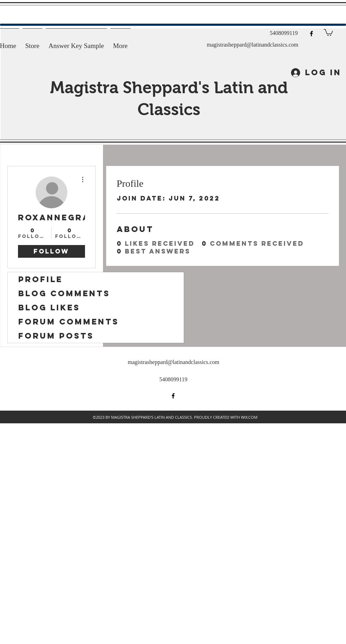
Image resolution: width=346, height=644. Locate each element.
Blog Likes (49, 308)
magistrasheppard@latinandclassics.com (253, 45)
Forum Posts (56, 336)
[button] (328, 32)
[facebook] (311, 34)
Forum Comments (69, 322)
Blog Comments (64, 293)
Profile (41, 279)
